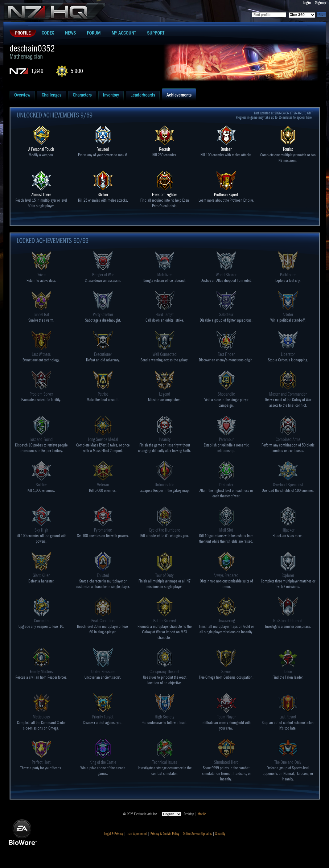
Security (220, 834)
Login (307, 3)
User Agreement (137, 834)
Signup (321, 3)
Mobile (202, 814)
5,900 (77, 71)
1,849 (37, 71)
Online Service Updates (197, 834)
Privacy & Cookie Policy (165, 834)
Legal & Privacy (114, 834)
